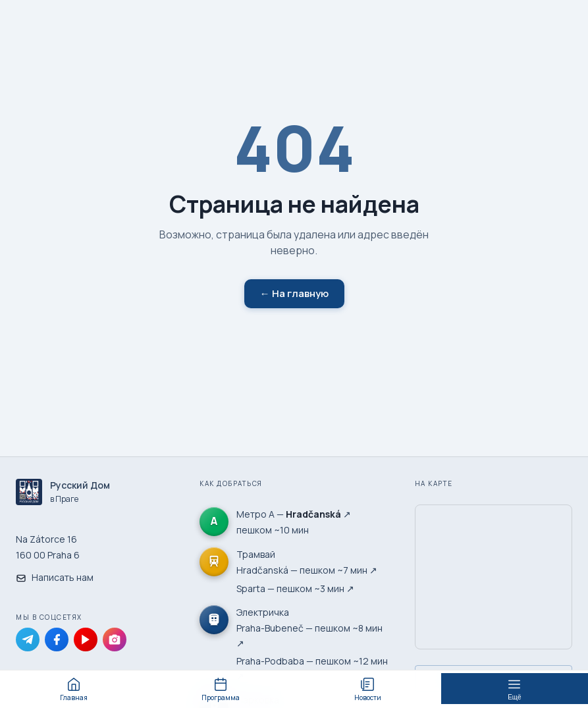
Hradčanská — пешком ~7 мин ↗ (307, 570)
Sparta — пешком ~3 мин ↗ (295, 588)
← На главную (294, 293)
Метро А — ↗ (294, 514)
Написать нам (55, 577)
